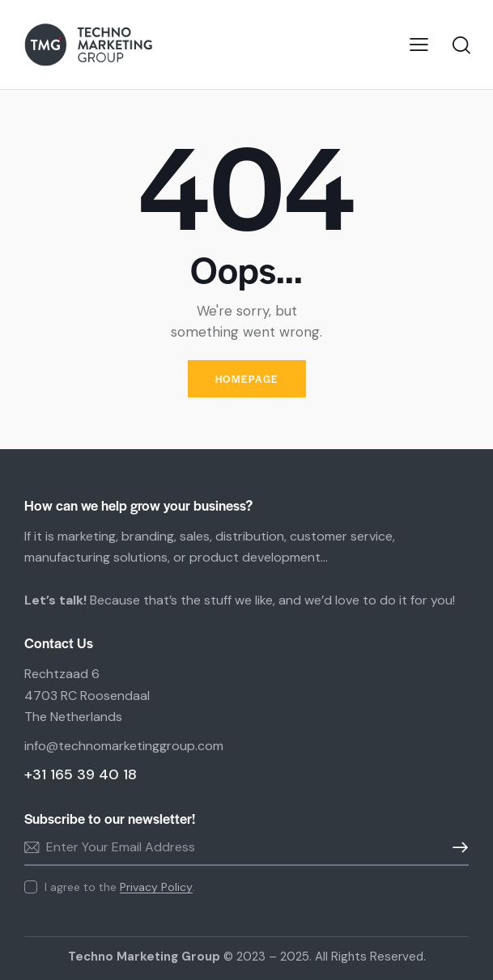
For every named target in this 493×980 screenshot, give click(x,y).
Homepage (247, 379)
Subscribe (457, 847)
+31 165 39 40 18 (81, 774)
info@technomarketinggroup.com (124, 746)
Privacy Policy (156, 887)
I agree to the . (120, 887)
